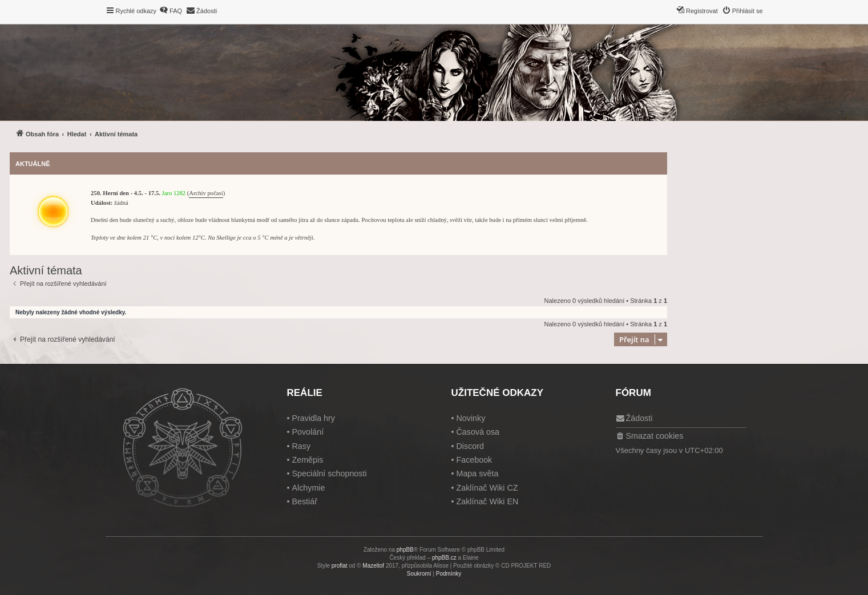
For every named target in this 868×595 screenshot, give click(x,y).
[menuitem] (171, 11)
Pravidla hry (313, 418)
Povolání (308, 432)
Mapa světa (477, 473)
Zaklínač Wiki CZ (487, 488)
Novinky (471, 418)
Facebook (474, 460)
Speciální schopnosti (329, 473)
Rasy (301, 446)
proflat (340, 566)
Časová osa (478, 432)
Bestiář (304, 501)
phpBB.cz (444, 558)
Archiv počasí (206, 193)
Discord (470, 446)
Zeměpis (307, 460)
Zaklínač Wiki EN (487, 501)
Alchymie (308, 488)
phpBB (405, 550)
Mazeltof (373, 566)
